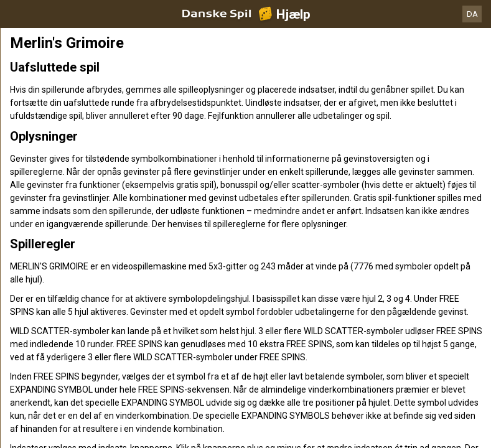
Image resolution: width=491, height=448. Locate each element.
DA (472, 14)
